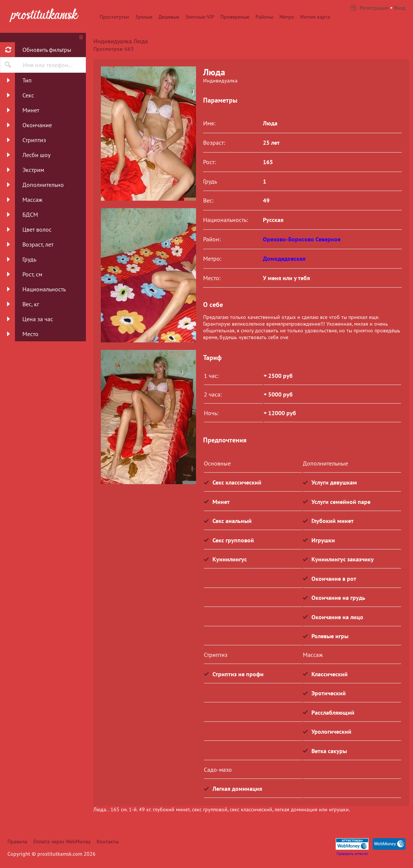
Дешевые (169, 17)
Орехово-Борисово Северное (302, 239)
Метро (287, 17)
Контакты (108, 842)
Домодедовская (284, 258)
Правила (17, 842)
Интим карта (315, 17)
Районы (264, 17)
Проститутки (114, 17)
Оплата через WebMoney (62, 842)
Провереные (235, 17)
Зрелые (144, 17)
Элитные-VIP (200, 17)
